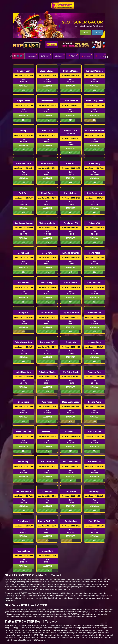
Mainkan (24, 86)
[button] (106, 57)
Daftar (98, 32)
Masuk (85, 32)
